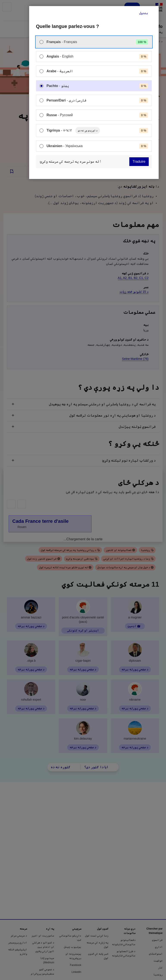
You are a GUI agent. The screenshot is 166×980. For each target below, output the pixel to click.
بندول (144, 13)
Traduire (139, 162)
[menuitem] (94, 42)
